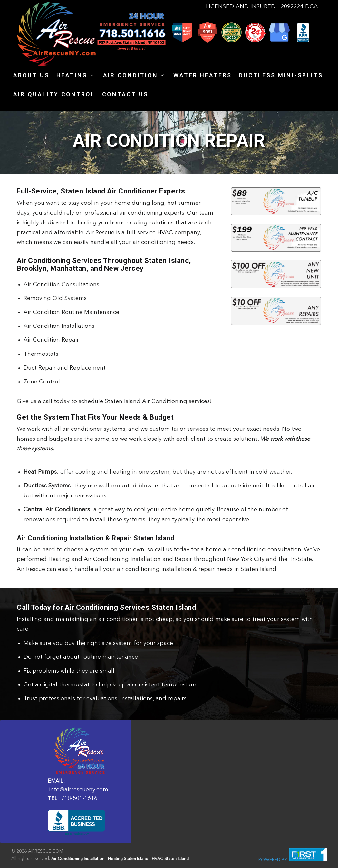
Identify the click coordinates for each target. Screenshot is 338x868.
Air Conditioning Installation (78, 859)
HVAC (165, 233)
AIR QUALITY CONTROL (54, 95)
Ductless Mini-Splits (281, 76)
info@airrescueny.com (79, 790)
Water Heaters (203, 76)
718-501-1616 (79, 798)
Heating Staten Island (128, 859)
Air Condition (130, 76)
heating (72, 76)
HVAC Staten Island (170, 859)
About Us (31, 76)
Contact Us (125, 95)
